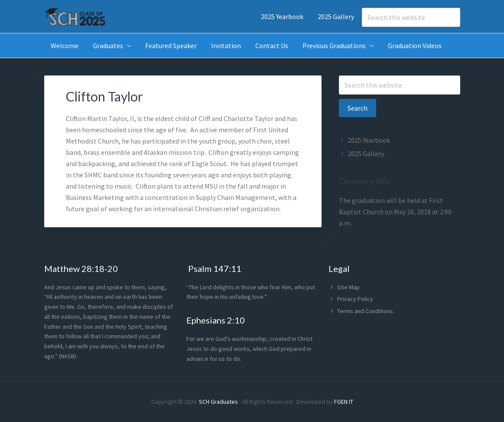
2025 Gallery (366, 154)
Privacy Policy (355, 299)
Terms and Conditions (365, 311)
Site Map (348, 287)
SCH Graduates (218, 402)
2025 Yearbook (369, 140)
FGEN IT (344, 402)
